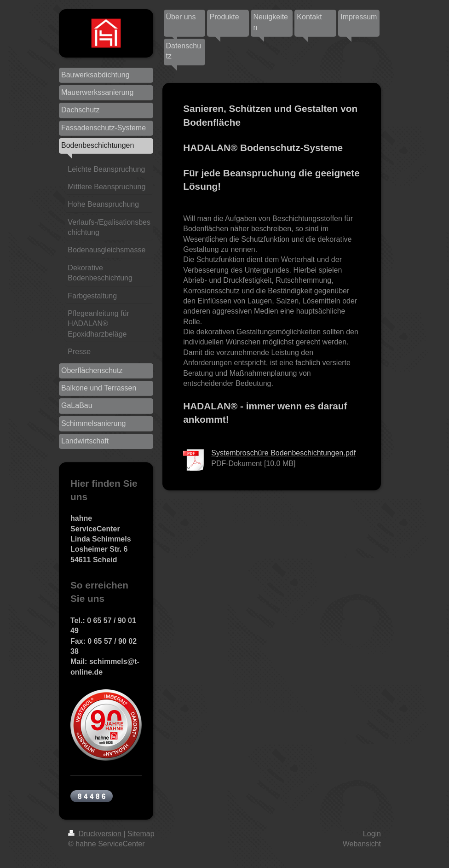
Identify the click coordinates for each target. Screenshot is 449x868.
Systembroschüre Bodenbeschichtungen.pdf (283, 453)
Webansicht (362, 844)
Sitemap (141, 834)
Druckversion (96, 834)
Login (372, 834)
